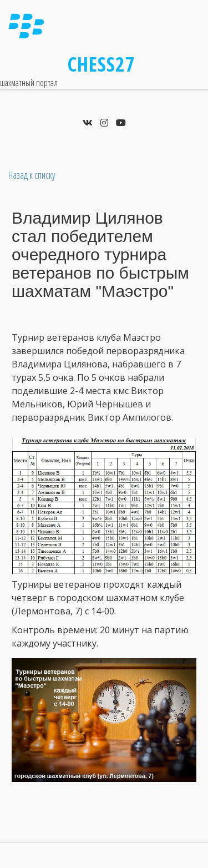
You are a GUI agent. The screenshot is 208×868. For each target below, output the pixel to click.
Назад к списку (32, 175)
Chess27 (102, 64)
